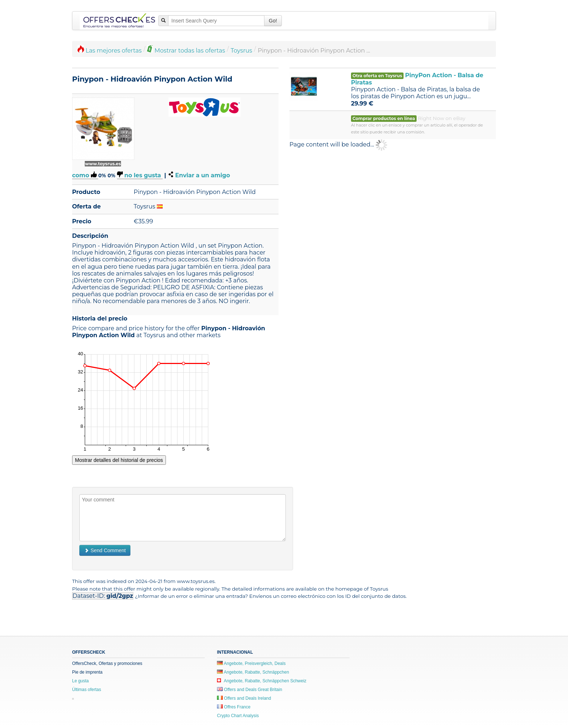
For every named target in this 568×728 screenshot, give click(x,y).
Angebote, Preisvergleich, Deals (251, 663)
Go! (273, 21)
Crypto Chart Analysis (238, 716)
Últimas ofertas (87, 690)
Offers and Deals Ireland (244, 698)
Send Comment (105, 550)
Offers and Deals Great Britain (250, 690)
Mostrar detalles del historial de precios (119, 460)
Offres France (234, 707)
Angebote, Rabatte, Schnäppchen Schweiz (262, 681)
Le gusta (80, 681)
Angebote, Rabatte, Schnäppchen (253, 672)
